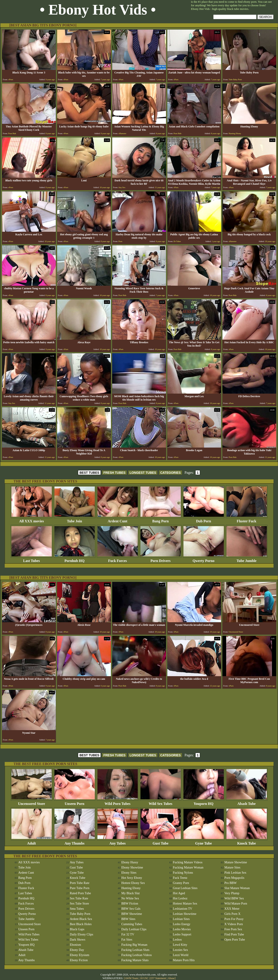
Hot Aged (179, 893)
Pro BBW (231, 883)
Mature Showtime (236, 862)
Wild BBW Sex (234, 898)
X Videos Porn (234, 924)
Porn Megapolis (234, 878)
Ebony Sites (129, 873)
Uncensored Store (32, 802)
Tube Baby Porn (80, 914)
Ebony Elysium (80, 955)
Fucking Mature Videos (188, 862)
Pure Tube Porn (80, 888)
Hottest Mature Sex (185, 904)
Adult (32, 842)
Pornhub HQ (75, 559)
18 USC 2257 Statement (153, 978)
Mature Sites (232, 867)
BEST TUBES (89, 473)
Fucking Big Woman (134, 945)
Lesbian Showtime (185, 914)
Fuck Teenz (180, 878)
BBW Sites (128, 919)
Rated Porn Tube (80, 893)
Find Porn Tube (234, 934)
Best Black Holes (81, 924)
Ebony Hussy (130, 862)
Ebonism (75, 945)
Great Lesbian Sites (185, 888)
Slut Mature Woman (237, 888)
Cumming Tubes (132, 924)
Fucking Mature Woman (188, 867)
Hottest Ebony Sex (133, 883)
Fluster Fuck (247, 520)
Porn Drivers (161, 559)
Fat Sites (127, 940)
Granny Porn (181, 883)
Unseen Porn (75, 802)
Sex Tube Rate (79, 898)
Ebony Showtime (132, 867)
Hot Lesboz (180, 898)
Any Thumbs (75, 842)
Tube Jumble (247, 559)
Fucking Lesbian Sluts (135, 950)
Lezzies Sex (180, 950)
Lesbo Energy (182, 924)
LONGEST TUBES (143, 473)
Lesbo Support (182, 934)
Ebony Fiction (79, 960)
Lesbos (177, 940)
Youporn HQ (204, 802)
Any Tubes (118, 842)
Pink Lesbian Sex (235, 873)
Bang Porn (161, 520)
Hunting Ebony (131, 888)
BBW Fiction (130, 904)
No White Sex (130, 898)
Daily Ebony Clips (82, 934)
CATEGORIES (170, 473)
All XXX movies (32, 520)
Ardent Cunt (118, 520)
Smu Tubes (77, 909)
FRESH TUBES (114, 473)
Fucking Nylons (183, 873)
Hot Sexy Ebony (132, 878)
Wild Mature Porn (236, 904)
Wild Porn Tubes (118, 802)
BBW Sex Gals (131, 909)
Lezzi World (181, 955)
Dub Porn (204, 520)
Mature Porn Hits (184, 960)
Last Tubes (32, 559)
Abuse (171, 978)
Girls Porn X (233, 914)
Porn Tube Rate (80, 883)
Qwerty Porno (204, 559)
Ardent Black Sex (81, 919)
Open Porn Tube (235, 940)
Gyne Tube (204, 842)
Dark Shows (78, 940)
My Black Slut (131, 893)
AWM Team (132, 978)
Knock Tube (247, 842)
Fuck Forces (118, 559)
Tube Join (75, 520)
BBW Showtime (132, 914)
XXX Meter (232, 909)
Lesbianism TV (183, 909)
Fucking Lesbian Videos (137, 955)
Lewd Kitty (180, 945)
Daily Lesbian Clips (134, 929)
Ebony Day (77, 950)
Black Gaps (77, 929)
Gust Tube (161, 842)
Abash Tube (247, 802)
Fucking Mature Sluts (135, 960)
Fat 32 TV (128, 934)
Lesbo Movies (182, 929)
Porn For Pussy (234, 919)
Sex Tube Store (80, 904)
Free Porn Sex (233, 929)
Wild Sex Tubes (161, 802)
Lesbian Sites (181, 919)
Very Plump (232, 893)
